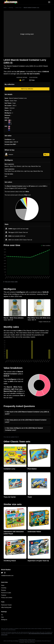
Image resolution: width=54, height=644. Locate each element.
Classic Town (18, 8)
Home (5, 8)
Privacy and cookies (7, 598)
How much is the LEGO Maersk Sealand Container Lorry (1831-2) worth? (27, 413)
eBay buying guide (6, 607)
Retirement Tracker (6, 605)
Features (4, 595)
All (2, 615)
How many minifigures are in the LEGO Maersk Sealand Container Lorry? (24, 429)
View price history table (11, 282)
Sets (2, 617)
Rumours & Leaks (6, 593)
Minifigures (4, 620)
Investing (4, 588)
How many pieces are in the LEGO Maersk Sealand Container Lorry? (26, 421)
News (3, 585)
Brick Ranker (6, 570)
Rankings (11, 8)
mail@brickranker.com (7, 576)
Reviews (4, 590)
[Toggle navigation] (49, 2)
